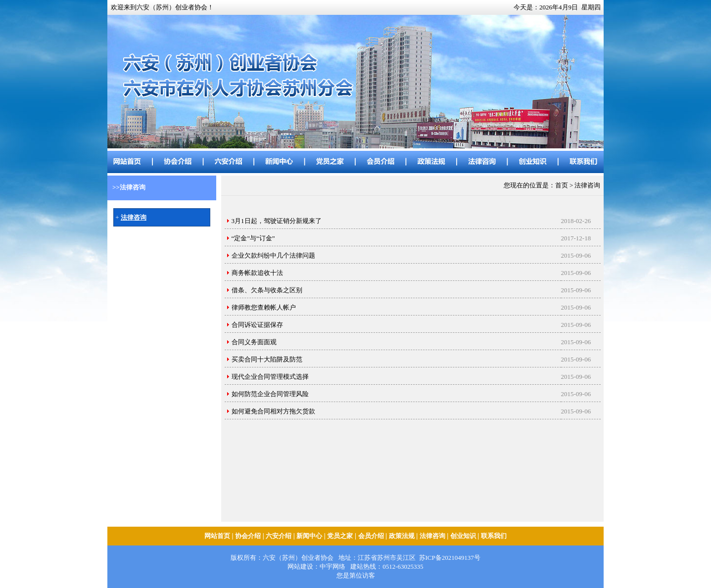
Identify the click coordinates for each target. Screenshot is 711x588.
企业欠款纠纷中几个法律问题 (273, 255)
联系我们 (494, 536)
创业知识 (463, 536)
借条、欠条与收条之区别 (267, 290)
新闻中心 (309, 536)
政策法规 (402, 536)
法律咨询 (432, 536)
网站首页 (217, 536)
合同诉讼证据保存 (257, 325)
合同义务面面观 (254, 342)
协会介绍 (248, 536)
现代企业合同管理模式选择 (270, 377)
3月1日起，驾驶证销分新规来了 (277, 221)
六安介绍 (279, 536)
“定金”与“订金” (253, 238)
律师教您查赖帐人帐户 (264, 307)
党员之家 (340, 536)
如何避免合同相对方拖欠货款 (273, 411)
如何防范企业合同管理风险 (270, 394)
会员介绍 (371, 536)
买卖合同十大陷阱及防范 (267, 359)
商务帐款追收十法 (257, 273)
